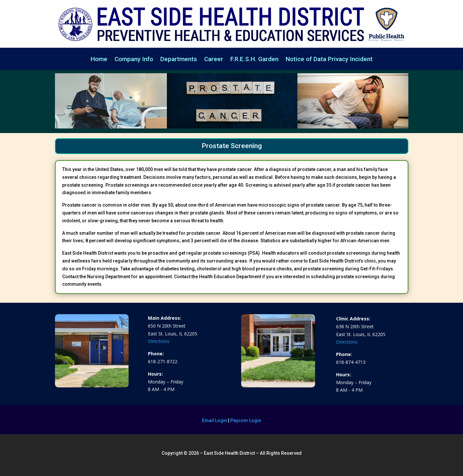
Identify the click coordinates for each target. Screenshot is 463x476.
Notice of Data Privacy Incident (329, 60)
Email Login (214, 420)
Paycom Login (246, 420)
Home (99, 60)
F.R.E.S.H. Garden (254, 60)
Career (214, 60)
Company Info (134, 60)
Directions (159, 341)
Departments (179, 60)
